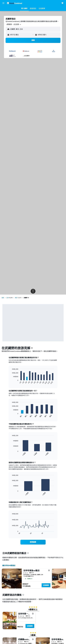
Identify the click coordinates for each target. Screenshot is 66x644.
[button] (3, 3)
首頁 (3, 298)
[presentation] (28, 553)
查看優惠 (46, 585)
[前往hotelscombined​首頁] (15, 3)
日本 (8, 298)
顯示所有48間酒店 (9, 566)
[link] (33, 542)
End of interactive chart (11, 383)
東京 (16, 298)
